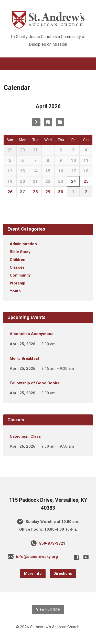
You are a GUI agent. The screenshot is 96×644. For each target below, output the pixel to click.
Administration (23, 244)
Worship (18, 283)
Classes (17, 267)
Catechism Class (25, 436)
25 (86, 181)
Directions (63, 574)
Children (18, 260)
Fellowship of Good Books (35, 383)
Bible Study (20, 252)
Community (20, 275)
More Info (33, 574)
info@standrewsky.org (37, 557)
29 (48, 192)
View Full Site (48, 609)
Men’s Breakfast (24, 359)
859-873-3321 (52, 543)
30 (61, 192)
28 (35, 192)
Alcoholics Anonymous (32, 334)
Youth (15, 291)
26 (10, 192)
